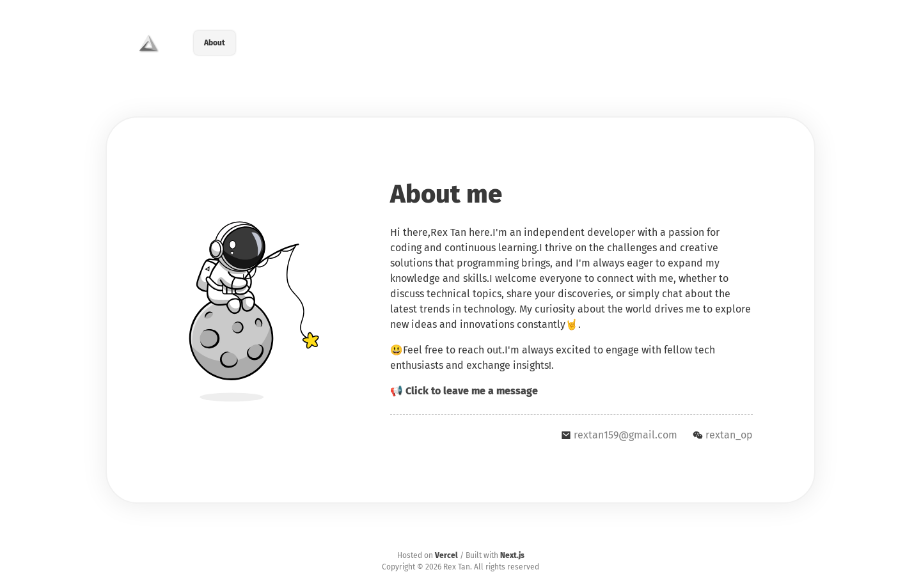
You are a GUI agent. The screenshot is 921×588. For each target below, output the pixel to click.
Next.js (512, 555)
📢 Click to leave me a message (464, 391)
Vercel (446, 555)
